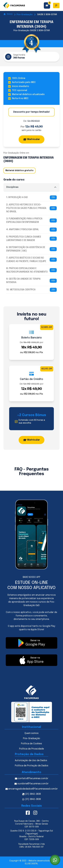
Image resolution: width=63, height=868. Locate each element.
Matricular (31, 139)
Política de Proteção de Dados (32, 766)
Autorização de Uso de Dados (31, 760)
